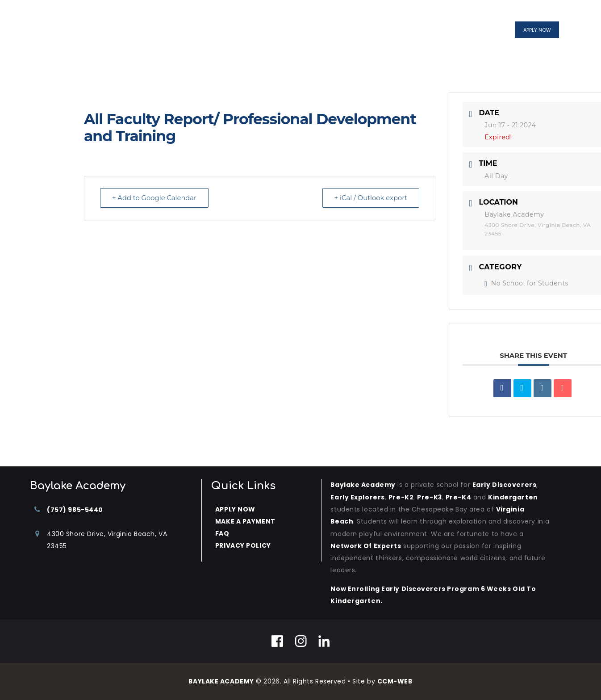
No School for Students (526, 283)
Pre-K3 (430, 497)
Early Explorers (357, 497)
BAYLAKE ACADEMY (221, 681)
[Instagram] (301, 641)
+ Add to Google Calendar (156, 198)
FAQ (222, 533)
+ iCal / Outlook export (369, 198)
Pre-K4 (459, 497)
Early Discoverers (505, 485)
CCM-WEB (395, 681)
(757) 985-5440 (75, 510)
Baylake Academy (363, 485)
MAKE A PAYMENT (245, 521)
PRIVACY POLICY (243, 545)
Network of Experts (366, 546)
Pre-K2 (401, 497)
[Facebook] (278, 641)
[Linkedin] (324, 641)
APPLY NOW (235, 509)
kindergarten (513, 497)
